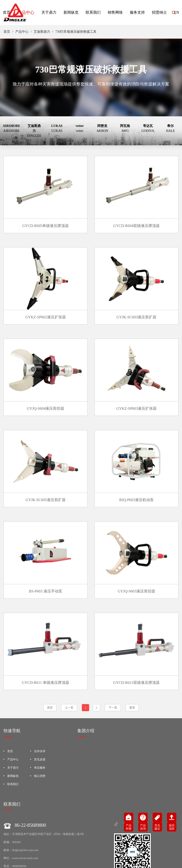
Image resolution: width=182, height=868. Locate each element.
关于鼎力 (49, 12)
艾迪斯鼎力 (42, 32)
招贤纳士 (159, 12)
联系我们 (93, 12)
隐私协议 (71, 854)
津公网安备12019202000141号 (46, 862)
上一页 (69, 665)
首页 (7, 32)
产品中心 (26, 12)
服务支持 (137, 12)
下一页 (113, 665)
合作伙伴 (40, 709)
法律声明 (15, 854)
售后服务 (40, 725)
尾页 (132, 665)
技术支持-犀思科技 (94, 854)
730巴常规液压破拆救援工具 (76, 32)
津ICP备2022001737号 (159, 854)
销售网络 (115, 12)
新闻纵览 (71, 12)
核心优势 (40, 734)
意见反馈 (40, 717)
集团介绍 (86, 688)
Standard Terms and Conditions (43, 854)
